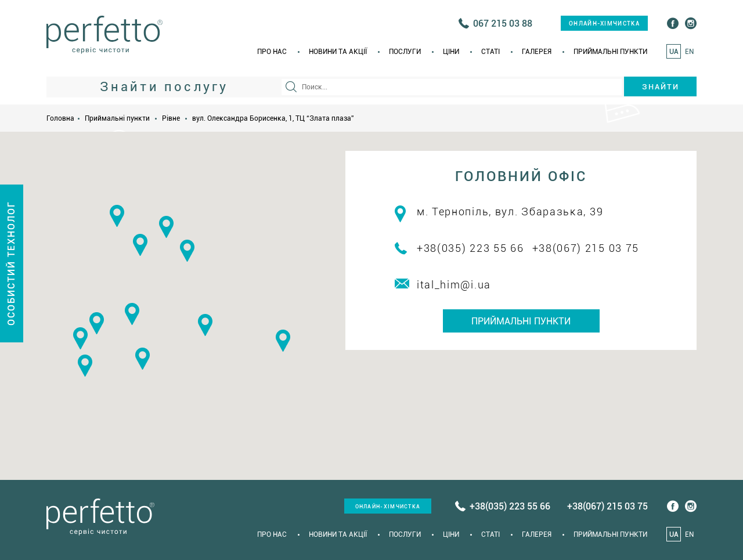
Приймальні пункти (610, 52)
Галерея (537, 52)
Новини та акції (338, 52)
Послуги (405, 52)
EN (689, 52)
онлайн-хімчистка (604, 24)
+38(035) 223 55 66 (470, 248)
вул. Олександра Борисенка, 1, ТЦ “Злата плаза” (273, 118)
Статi (490, 52)
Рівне (171, 118)
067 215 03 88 (503, 24)
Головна (60, 118)
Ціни (451, 52)
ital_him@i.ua (454, 285)
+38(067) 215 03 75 (586, 248)
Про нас (272, 52)
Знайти (661, 87)
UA (674, 52)
